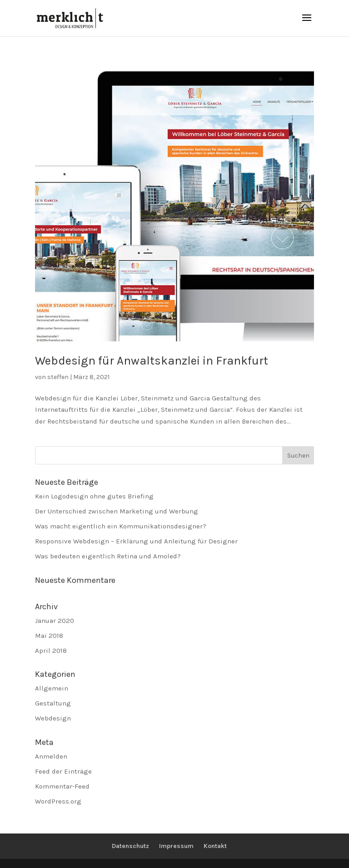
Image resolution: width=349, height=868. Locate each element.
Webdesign (53, 718)
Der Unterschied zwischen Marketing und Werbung (117, 511)
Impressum (176, 846)
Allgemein (52, 688)
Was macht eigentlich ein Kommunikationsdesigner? (121, 526)
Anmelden (51, 756)
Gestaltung (53, 703)
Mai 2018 (49, 636)
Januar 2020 (55, 621)
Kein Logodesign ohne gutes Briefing (94, 496)
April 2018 (51, 651)
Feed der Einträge (63, 771)
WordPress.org (58, 801)
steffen (58, 377)
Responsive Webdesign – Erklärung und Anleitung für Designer (136, 541)
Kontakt (215, 846)
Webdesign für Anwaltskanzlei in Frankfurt (152, 361)
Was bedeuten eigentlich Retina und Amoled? (108, 556)
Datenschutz (130, 846)
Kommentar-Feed (62, 786)
